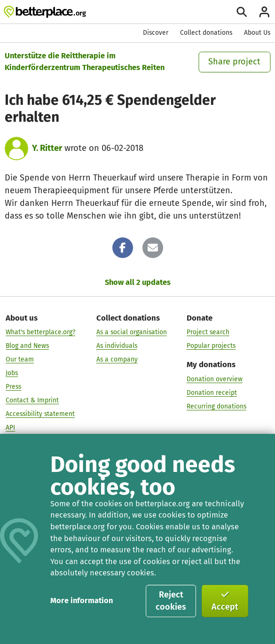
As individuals (117, 346)
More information (82, 601)
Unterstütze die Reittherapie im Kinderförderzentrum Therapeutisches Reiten (85, 62)
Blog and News (27, 346)
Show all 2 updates (138, 282)
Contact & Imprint (32, 400)
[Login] (264, 12)
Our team (20, 359)
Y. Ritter (47, 148)
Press (13, 387)
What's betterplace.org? (40, 332)
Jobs (12, 373)
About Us (257, 33)
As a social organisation (132, 332)
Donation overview (215, 379)
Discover (156, 33)
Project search (208, 332)
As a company (117, 359)
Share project (234, 62)
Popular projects (211, 346)
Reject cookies (171, 601)
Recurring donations (216, 406)
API (10, 427)
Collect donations (206, 33)
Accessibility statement (40, 413)
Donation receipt (212, 392)
